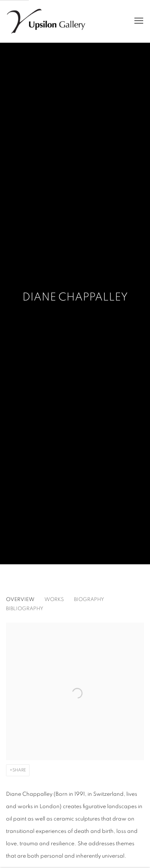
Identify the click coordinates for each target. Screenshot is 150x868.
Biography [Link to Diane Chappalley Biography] (89, 600)
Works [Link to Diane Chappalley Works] (54, 600)
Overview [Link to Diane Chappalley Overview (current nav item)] (20, 600)
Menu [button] (138, 21)
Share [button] (19, 770)
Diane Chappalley (75, 297)
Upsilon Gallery (46, 21)
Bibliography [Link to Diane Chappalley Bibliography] (25, 609)
